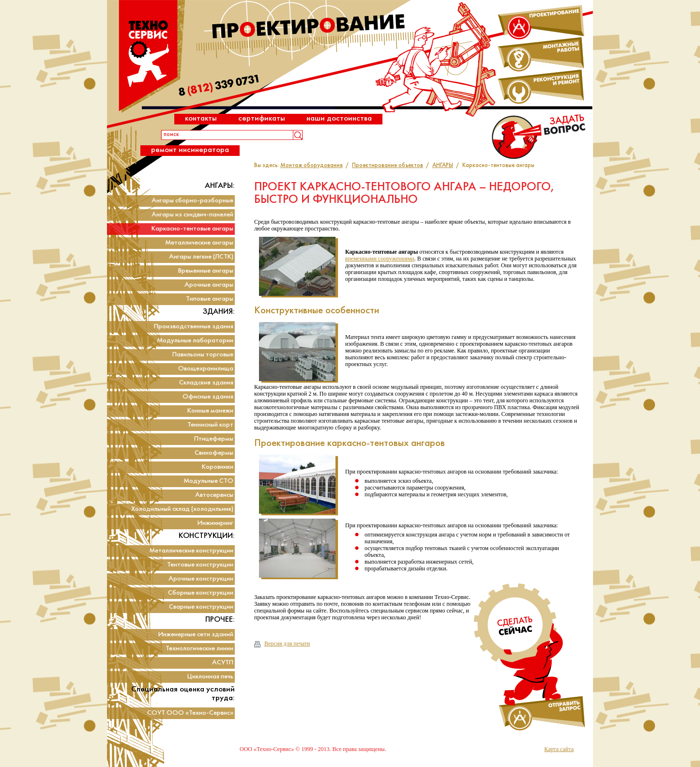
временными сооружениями (380, 259)
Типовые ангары (210, 299)
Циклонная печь (210, 677)
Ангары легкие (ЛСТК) (201, 257)
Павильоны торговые (203, 355)
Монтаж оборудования (312, 166)
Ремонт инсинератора (190, 150)
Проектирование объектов (388, 166)
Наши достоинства (339, 118)
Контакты (201, 118)
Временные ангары (206, 271)
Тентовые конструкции (200, 565)
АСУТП (223, 663)
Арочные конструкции (201, 579)
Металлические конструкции (191, 551)
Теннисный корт (210, 425)
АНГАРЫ (443, 166)
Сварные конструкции (201, 607)
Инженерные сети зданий (196, 635)
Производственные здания (194, 327)
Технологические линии (199, 649)
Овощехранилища (206, 369)
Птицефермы (214, 439)
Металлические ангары (199, 243)
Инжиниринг (215, 523)
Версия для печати (282, 644)
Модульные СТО (208, 481)
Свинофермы (214, 453)
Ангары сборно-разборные (192, 201)
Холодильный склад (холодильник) (182, 509)
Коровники (218, 467)
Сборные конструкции (201, 593)
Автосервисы (214, 495)
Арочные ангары (209, 285)
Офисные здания (208, 397)
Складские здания (206, 383)
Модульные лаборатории (195, 341)
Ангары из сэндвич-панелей (192, 215)
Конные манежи (210, 411)
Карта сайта (559, 749)
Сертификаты (262, 118)
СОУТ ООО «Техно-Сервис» (190, 713)
